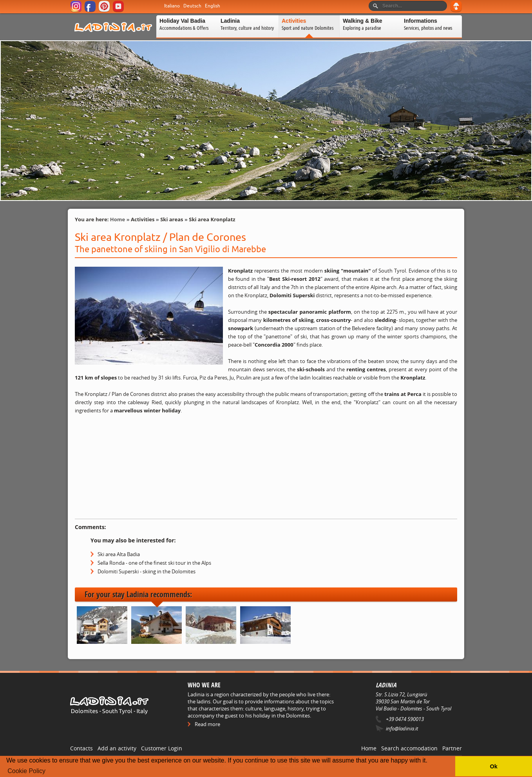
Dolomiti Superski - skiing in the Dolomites (147, 571)
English (213, 6)
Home (118, 219)
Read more (207, 724)
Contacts (81, 748)
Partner (452, 748)
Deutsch (192, 6)
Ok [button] (493, 766)
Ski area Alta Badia (119, 554)
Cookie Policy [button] (26, 771)
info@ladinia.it (402, 728)
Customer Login (162, 748)
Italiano (172, 6)
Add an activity (117, 748)
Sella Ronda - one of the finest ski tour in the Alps (154, 563)
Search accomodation (409, 748)
